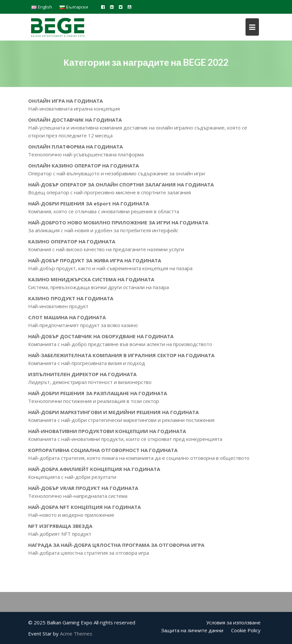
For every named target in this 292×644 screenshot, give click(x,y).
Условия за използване (233, 622)
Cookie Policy (246, 630)
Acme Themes (76, 634)
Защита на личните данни (192, 630)
